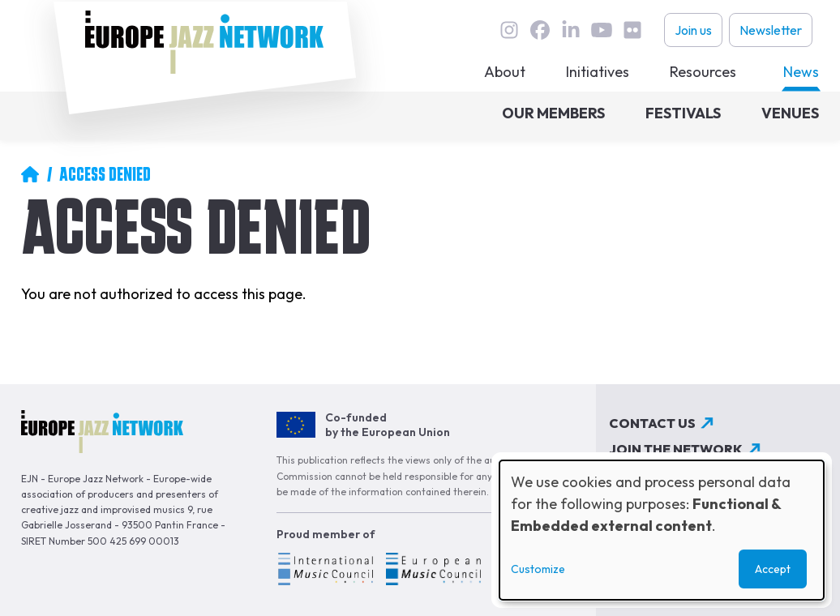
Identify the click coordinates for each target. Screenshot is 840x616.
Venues (790, 113)
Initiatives (598, 72)
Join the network (676, 449)
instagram (509, 30)
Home (30, 174)
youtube (602, 30)
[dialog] (662, 530)
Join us (693, 30)
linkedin (571, 30)
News (801, 72)
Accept (773, 569)
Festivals (683, 113)
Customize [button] (538, 569)
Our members (553, 113)
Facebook (540, 30)
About (505, 72)
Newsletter (771, 30)
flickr (632, 30)
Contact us (652, 423)
